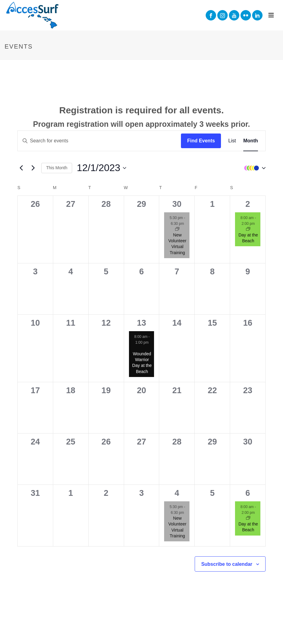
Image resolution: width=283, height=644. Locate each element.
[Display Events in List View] (232, 141)
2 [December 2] (248, 204)
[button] (253, 168)
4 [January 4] (177, 493)
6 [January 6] (248, 493)
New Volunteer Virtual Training (177, 244)
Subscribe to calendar (227, 564)
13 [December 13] (141, 323)
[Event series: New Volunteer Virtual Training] (177, 229)
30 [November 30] (177, 204)
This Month (57, 168)
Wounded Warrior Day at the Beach (142, 363)
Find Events (201, 141)
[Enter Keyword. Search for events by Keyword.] (99, 141)
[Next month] (33, 168)
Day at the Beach (248, 527)
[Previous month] (21, 168)
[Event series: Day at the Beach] (248, 229)
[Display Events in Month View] (251, 141)
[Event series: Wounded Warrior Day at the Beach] (142, 348)
